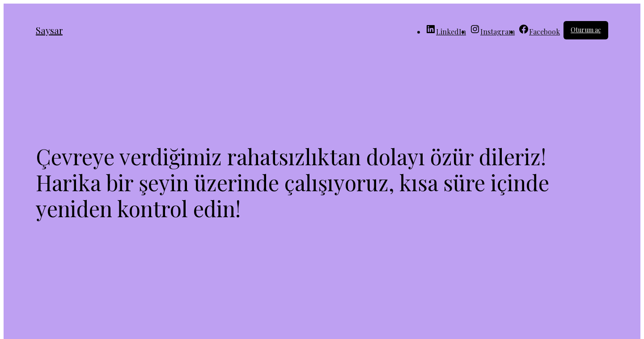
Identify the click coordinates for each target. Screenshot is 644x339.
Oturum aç (586, 30)
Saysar (49, 30)
